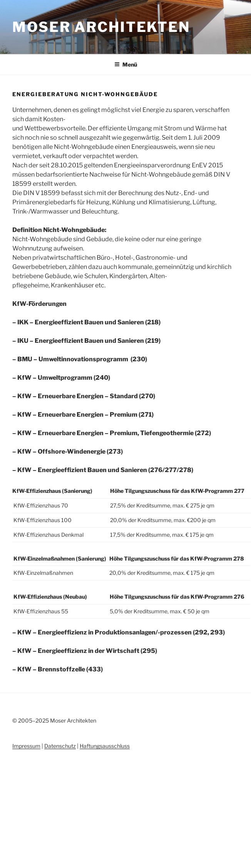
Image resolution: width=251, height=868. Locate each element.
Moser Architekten (101, 27)
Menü (126, 64)
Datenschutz (60, 746)
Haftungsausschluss (105, 746)
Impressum (26, 746)
